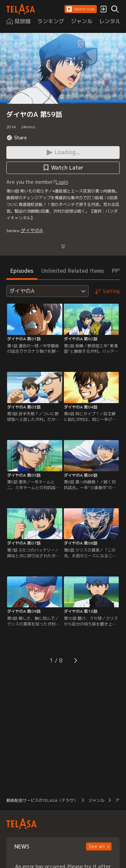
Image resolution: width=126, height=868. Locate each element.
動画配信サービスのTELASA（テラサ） (42, 800)
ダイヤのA (32, 230)
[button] (81, 9)
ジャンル (96, 800)
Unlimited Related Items (73, 271)
